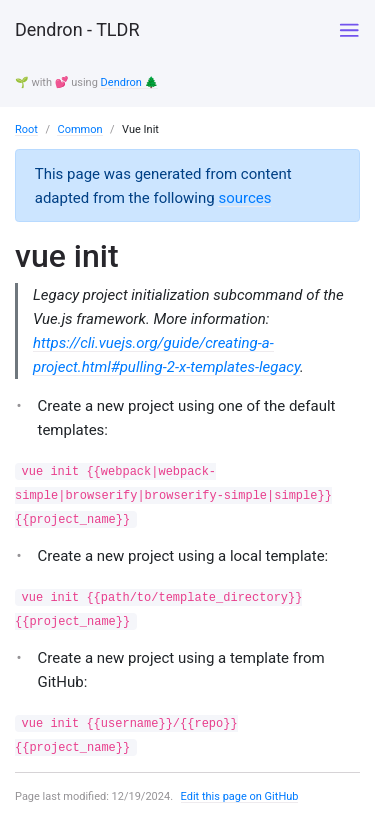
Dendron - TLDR (77, 29)
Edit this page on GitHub (240, 796)
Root (26, 129)
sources (244, 198)
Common (79, 129)
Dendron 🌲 (130, 82)
